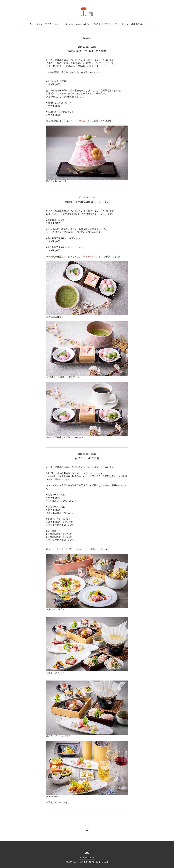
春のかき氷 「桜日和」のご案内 (87, 51)
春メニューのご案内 (87, 458)
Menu (57, 24)
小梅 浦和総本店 (80, 862)
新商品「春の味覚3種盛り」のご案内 (87, 202)
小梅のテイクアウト (102, 24)
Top (31, 24)
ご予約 (48, 24)
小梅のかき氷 (138, 24)
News (39, 24)
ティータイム (122, 24)
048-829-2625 (87, 858)
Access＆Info (83, 24)
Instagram (68, 24)
